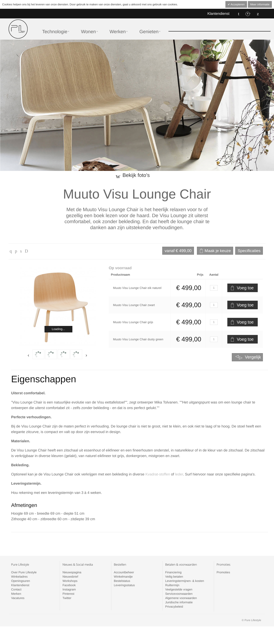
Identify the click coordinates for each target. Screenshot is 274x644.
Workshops (70, 581)
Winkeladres (19, 577)
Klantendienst (218, 14)
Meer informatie (260, 4)
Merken (16, 594)
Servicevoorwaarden (179, 594)
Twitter (67, 598)
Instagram (69, 589)
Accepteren (237, 4)
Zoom (57, 306)
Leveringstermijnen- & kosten (185, 581)
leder (179, 474)
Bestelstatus (122, 581)
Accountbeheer (124, 572)
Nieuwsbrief (70, 577)
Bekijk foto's (136, 175)
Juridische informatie (179, 602)
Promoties (223, 572)
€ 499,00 (178, 251)
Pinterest (68, 594)
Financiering (173, 572)
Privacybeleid (174, 607)
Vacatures (18, 598)
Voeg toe (245, 288)
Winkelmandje (123, 577)
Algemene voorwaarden (181, 598)
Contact (16, 589)
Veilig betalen (174, 577)
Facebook (69, 585)
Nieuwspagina (72, 572)
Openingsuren (21, 581)
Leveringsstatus (124, 585)
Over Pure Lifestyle (24, 572)
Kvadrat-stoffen (158, 474)
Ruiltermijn (172, 585)
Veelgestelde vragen (179, 589)
